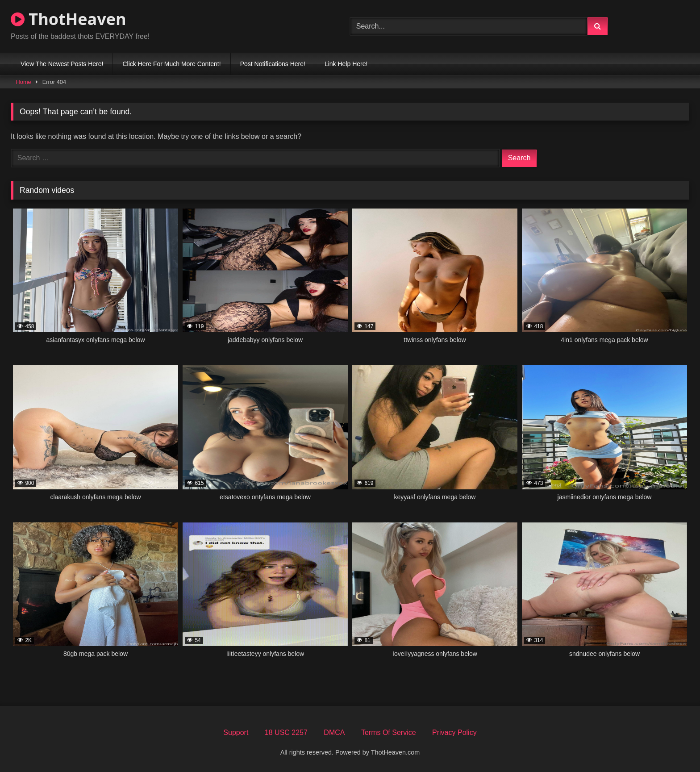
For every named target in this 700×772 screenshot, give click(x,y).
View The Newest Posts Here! (62, 64)
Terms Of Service (389, 732)
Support (236, 732)
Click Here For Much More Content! (171, 64)
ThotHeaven (69, 19)
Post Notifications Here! (273, 64)
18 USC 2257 (286, 732)
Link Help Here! (346, 64)
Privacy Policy (454, 732)
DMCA (334, 732)
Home (24, 82)
